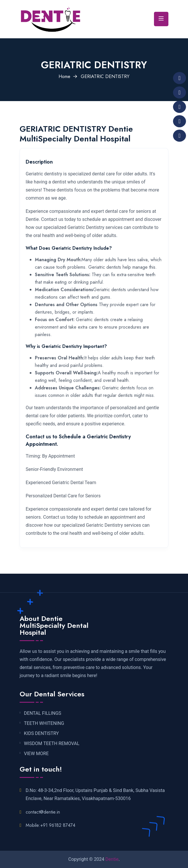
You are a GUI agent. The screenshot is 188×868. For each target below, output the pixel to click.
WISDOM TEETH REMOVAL (52, 744)
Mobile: (50, 825)
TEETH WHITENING (44, 723)
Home (64, 76)
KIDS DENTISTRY (41, 734)
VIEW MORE (36, 754)
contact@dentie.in (43, 812)
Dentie (112, 859)
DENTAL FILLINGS (43, 713)
